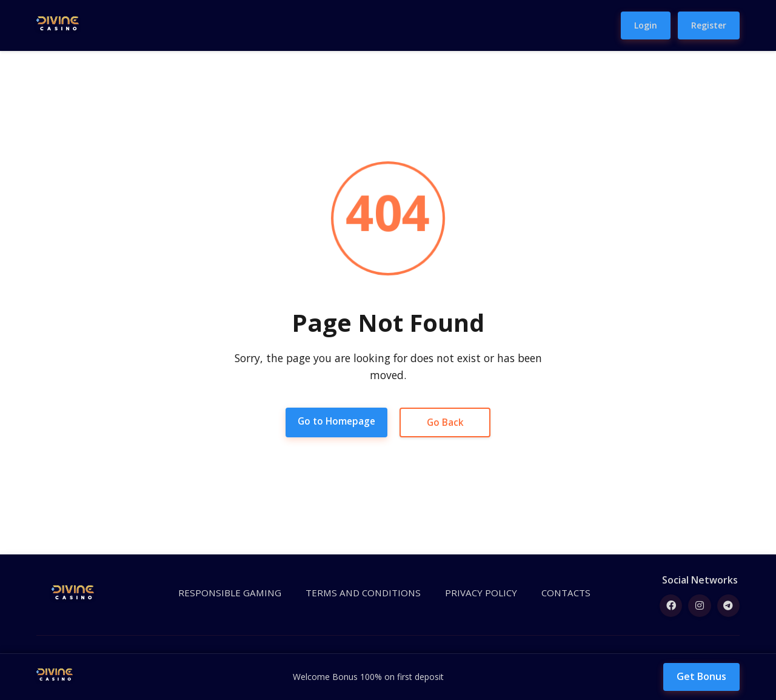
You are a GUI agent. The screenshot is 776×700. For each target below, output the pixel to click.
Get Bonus (701, 676)
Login (646, 25)
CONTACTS (557, 594)
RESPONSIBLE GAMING (240, 594)
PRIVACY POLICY (476, 594)
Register (709, 25)
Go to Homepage (337, 421)
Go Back (447, 422)
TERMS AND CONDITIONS (365, 594)
